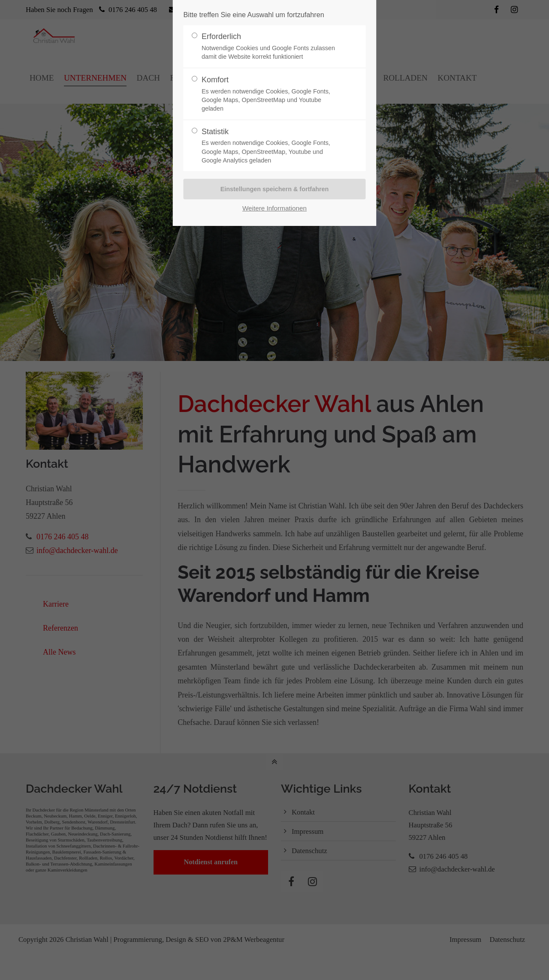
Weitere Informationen (274, 208)
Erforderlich (271, 47)
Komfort (271, 94)
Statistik (271, 146)
